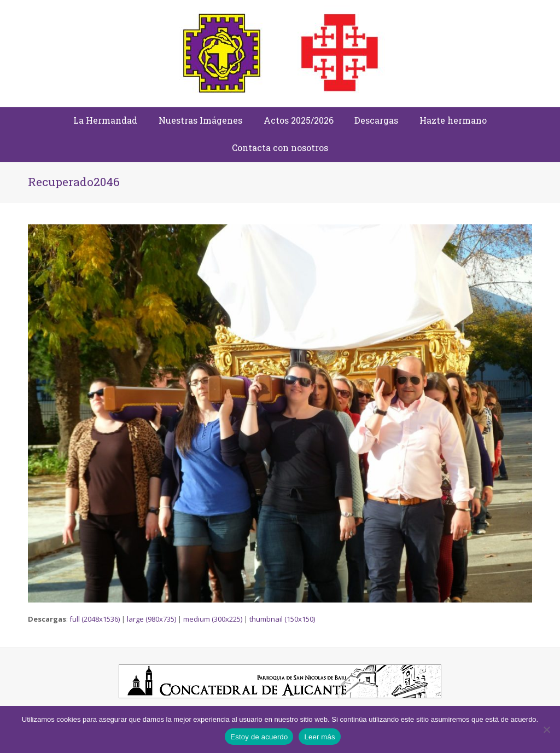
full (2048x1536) (95, 619)
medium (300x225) (213, 619)
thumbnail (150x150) (282, 619)
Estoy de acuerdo (259, 737)
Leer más (319, 737)
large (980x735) (151, 619)
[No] (546, 729)
